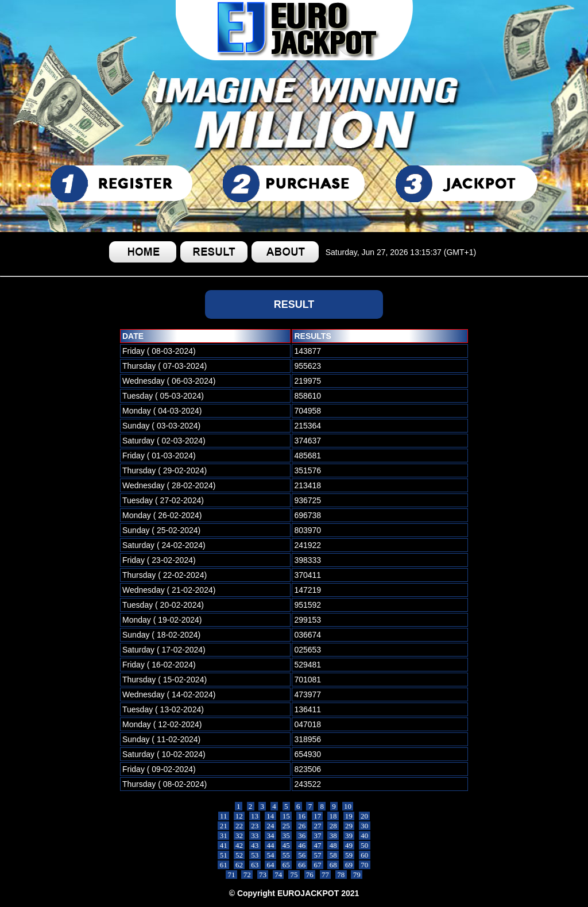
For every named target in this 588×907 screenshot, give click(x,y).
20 (365, 816)
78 (341, 875)
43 (255, 845)
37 (318, 835)
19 (349, 816)
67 (318, 865)
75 (294, 875)
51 (223, 855)
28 (333, 826)
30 (365, 826)
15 (286, 816)
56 (302, 855)
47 (318, 845)
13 (255, 816)
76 (310, 875)
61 (223, 865)
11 (224, 816)
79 (357, 875)
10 (348, 806)
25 (287, 826)
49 (349, 845)
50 (365, 845)
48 (333, 845)
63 (255, 865)
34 (270, 835)
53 (255, 855)
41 (223, 845)
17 (318, 816)
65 (287, 865)
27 (318, 826)
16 (302, 816)
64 (270, 865)
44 (270, 845)
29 (349, 826)
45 (287, 845)
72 (247, 875)
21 (223, 826)
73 (263, 875)
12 (239, 816)
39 (349, 835)
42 (239, 845)
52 (239, 855)
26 (302, 826)
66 (302, 865)
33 (255, 835)
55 (287, 855)
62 (239, 865)
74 (278, 875)
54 (270, 855)
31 (223, 835)
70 (365, 865)
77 (326, 875)
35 (287, 835)
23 (255, 826)
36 (302, 835)
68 (333, 865)
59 (349, 855)
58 (333, 855)
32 (239, 835)
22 (239, 826)
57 (318, 855)
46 (302, 845)
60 (365, 855)
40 (365, 835)
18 (333, 816)
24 (270, 826)
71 (231, 875)
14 (270, 816)
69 (349, 865)
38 (333, 835)
